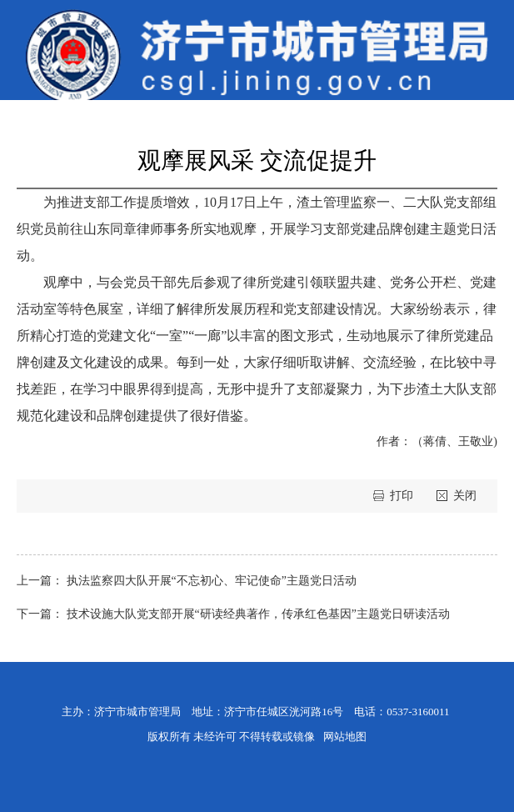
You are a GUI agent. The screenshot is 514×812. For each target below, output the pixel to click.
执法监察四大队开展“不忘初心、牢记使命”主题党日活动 (212, 581)
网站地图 (345, 737)
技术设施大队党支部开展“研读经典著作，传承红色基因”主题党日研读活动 (258, 614)
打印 (403, 496)
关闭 (465, 496)
